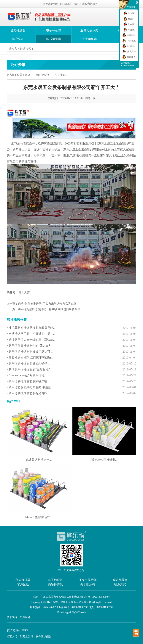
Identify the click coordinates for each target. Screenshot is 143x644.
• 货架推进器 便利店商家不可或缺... (71, 358)
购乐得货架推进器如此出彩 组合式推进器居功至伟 (49, 309)
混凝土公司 (26, 636)
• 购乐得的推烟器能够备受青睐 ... (71, 393)
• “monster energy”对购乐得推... (71, 375)
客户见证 (18, 39)
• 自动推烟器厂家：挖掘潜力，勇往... (71, 334)
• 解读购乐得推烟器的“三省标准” (71, 370)
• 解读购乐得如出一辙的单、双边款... (71, 340)
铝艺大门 (12, 636)
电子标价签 (54, 30)
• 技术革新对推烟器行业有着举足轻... (71, 328)
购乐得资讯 (54, 39)
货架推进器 (18, 30)
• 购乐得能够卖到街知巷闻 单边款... (71, 387)
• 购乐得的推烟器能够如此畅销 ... (71, 364)
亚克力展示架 (89, 30)
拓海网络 (25, 617)
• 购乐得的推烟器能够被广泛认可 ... (71, 352)
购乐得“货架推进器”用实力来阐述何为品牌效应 (47, 304)
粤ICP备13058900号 (99, 597)
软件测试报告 (44, 636)
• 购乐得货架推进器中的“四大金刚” (71, 346)
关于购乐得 (89, 39)
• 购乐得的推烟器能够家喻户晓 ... (71, 381)
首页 (28, 75)
